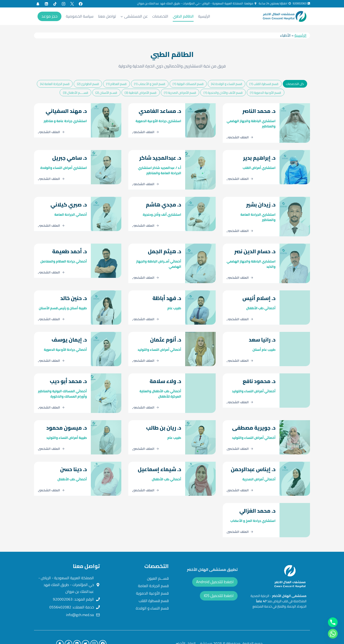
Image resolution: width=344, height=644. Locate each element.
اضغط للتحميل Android (215, 569)
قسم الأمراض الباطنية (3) (141, 93)
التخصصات (160, 16)
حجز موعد (49, 16)
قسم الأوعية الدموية (152, 580)
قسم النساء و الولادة (152, 595)
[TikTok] (55, 4)
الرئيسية (204, 16)
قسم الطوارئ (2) (88, 84)
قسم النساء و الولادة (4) (227, 84)
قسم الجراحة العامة (153, 573)
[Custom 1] (38, 4)
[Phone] (333, 622)
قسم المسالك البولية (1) (188, 84)
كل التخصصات (295, 84)
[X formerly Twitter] (72, 4)
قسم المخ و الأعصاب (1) (150, 84)
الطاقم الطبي (183, 16)
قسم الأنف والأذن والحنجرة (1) (223, 93)
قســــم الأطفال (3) (76, 93)
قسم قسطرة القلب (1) (264, 84)
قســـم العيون (158, 565)
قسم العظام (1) (116, 84)
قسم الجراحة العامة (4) (55, 84)
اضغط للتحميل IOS (219, 583)
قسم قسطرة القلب (154, 588)
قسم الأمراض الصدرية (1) (180, 93)
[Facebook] (81, 4)
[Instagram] (63, 4)
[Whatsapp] (333, 634)
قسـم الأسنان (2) (106, 93)
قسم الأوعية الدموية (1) (265, 93)
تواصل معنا (107, 16)
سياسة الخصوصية (80, 16)
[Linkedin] (46, 4)
